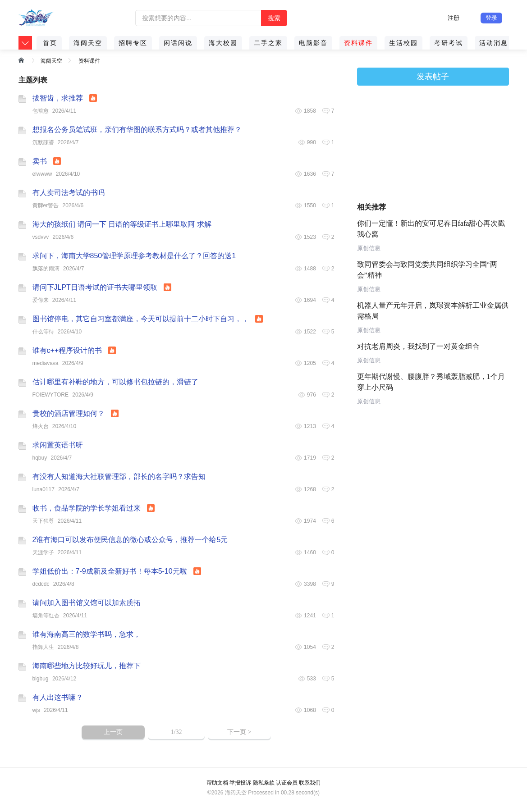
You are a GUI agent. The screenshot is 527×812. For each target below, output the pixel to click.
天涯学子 (43, 552)
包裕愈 (41, 111)
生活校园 (403, 43)
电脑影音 (313, 43)
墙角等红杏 (46, 616)
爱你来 (41, 300)
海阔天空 (88, 43)
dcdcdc (41, 584)
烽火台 (41, 426)
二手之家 (268, 43)
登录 (491, 18)
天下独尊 (43, 521)
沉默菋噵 (43, 142)
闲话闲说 (178, 43)
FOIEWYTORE (50, 395)
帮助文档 (217, 783)
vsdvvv (41, 237)
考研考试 (449, 43)
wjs (36, 710)
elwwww (42, 174)
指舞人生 (43, 647)
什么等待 (43, 332)
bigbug (41, 679)
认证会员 (287, 783)
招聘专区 (133, 43)
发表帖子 (433, 77)
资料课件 (358, 43)
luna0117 (44, 489)
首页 (50, 43)
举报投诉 (240, 783)
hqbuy (40, 458)
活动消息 (494, 43)
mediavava (46, 363)
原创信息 (369, 248)
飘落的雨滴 (46, 269)
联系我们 (310, 783)
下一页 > (239, 732)
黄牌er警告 (46, 205)
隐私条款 (264, 783)
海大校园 (223, 43)
